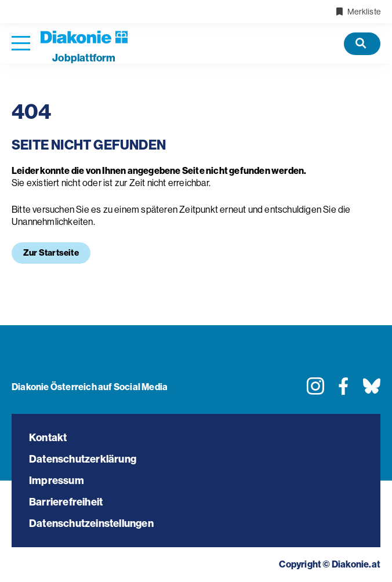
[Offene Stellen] (362, 44)
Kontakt (48, 438)
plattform (84, 58)
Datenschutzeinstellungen (91, 523)
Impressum (57, 481)
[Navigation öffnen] (21, 44)
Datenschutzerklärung (83, 459)
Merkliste (358, 12)
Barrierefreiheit (66, 502)
